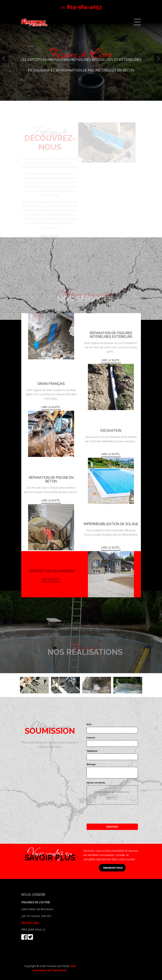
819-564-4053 (30, 923)
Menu (137, 22)
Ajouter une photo (96, 783)
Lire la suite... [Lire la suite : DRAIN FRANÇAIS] (51, 407)
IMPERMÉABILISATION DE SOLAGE (111, 524)
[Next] (158, 58)
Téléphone (93, 751)
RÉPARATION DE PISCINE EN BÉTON (51, 479)
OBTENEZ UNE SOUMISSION (51, 571)
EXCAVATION (111, 431)
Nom (90, 724)
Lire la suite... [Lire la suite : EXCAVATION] (111, 454)
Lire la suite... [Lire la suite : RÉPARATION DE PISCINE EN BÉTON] (51, 501)
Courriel (91, 738)
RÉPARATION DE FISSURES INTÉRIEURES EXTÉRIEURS (111, 335)
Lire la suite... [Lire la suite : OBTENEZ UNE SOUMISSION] (51, 579)
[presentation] (112, 814)
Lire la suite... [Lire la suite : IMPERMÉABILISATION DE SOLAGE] (111, 548)
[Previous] (4, 58)
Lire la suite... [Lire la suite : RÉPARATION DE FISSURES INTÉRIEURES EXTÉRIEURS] (111, 360)
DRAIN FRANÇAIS (51, 384)
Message (92, 764)
